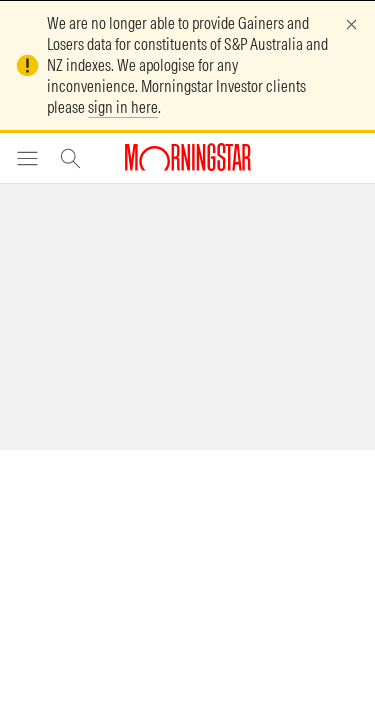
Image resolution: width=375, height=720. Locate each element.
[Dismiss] (351, 24)
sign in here (123, 107)
